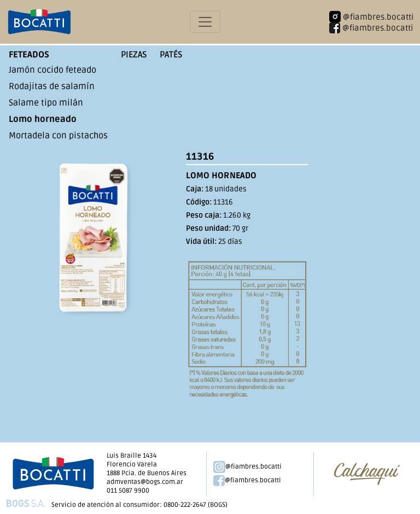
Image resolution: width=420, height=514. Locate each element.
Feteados (29, 55)
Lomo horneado (43, 119)
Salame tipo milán (46, 103)
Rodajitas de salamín (52, 86)
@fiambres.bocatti (247, 467)
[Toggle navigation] (205, 22)
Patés (171, 55)
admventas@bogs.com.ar (145, 482)
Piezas (134, 55)
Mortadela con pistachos (58, 136)
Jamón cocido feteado (52, 70)
